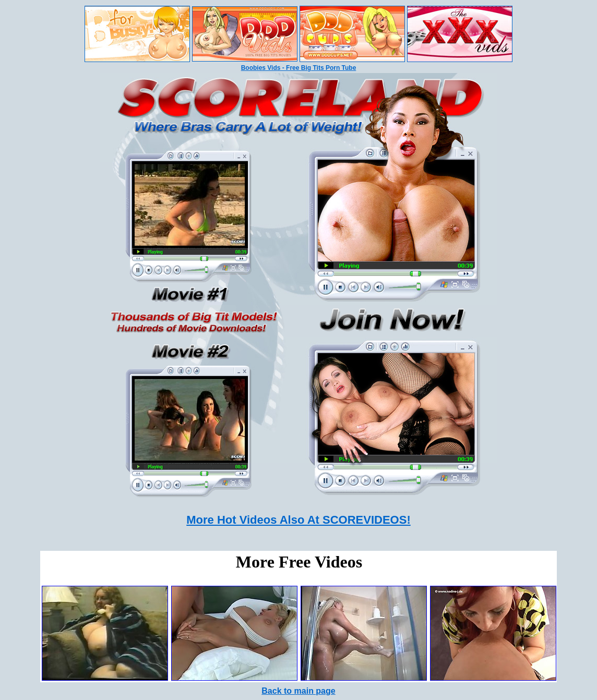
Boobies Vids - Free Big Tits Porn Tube (299, 68)
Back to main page (298, 691)
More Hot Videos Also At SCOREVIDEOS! (298, 520)
